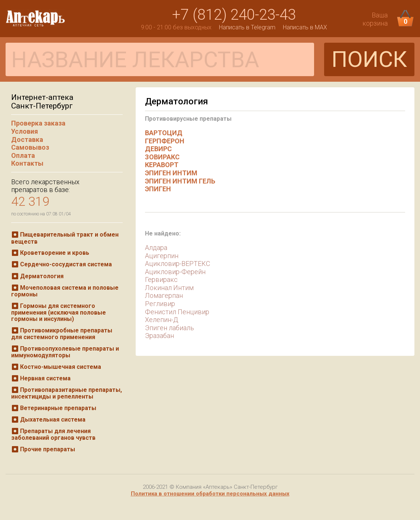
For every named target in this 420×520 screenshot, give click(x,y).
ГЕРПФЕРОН (165, 141)
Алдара (156, 248)
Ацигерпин (162, 256)
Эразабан (159, 336)
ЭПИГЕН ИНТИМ (171, 173)
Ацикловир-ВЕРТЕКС (177, 264)
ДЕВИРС (158, 149)
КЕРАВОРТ (162, 165)
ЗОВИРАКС (162, 157)
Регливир (160, 304)
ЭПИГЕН (158, 189)
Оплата (23, 155)
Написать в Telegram (247, 27)
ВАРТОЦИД (164, 133)
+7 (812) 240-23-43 (234, 15)
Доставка (27, 139)
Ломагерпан (164, 295)
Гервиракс (161, 279)
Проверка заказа (38, 123)
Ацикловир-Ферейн (175, 272)
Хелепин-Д (162, 320)
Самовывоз (30, 147)
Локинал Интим (169, 288)
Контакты (27, 163)
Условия (25, 131)
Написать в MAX (305, 27)
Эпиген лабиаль (169, 328)
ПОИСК (369, 59)
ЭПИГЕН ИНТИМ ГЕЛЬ (180, 181)
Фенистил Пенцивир (177, 312)
